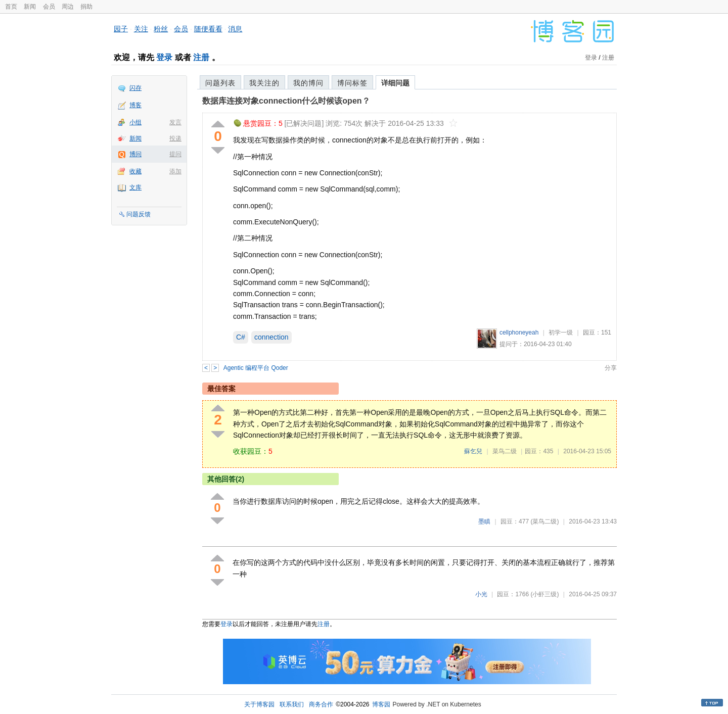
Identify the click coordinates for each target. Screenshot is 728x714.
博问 (135, 154)
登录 (164, 57)
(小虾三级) (544, 594)
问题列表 (220, 83)
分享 (611, 368)
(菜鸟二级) (544, 521)
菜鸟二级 (505, 451)
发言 (175, 122)
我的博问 (308, 83)
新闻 (30, 7)
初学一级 (561, 332)
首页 (11, 7)
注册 (201, 57)
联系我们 (292, 704)
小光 (481, 594)
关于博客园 (259, 704)
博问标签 (352, 83)
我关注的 (264, 83)
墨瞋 (484, 521)
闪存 (135, 88)
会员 (49, 7)
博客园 (381, 704)
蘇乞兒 (473, 451)
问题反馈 (139, 214)
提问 (175, 154)
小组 (135, 122)
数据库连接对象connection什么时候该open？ (286, 101)
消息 (235, 29)
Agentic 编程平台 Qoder (256, 368)
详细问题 (395, 83)
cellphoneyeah (519, 332)
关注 (141, 29)
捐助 (86, 7)
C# (241, 337)
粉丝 (161, 29)
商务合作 (321, 704)
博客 (135, 105)
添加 (175, 171)
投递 (175, 138)
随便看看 (208, 29)
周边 (68, 7)
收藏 (135, 171)
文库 (135, 187)
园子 (121, 29)
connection (271, 337)
